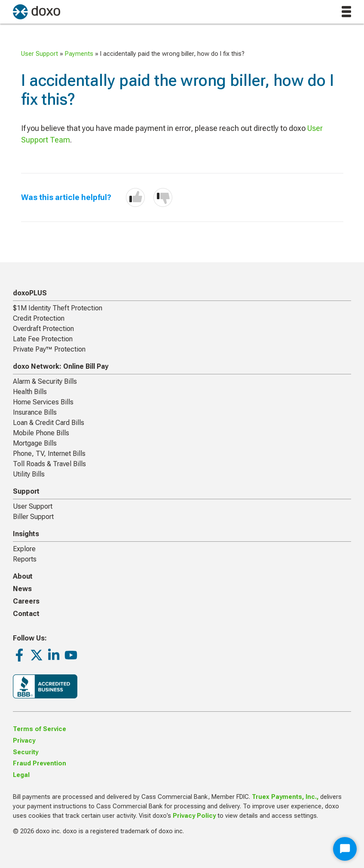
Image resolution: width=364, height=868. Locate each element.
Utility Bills (29, 474)
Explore (24, 549)
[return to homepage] (37, 12)
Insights (26, 534)
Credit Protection (39, 318)
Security (26, 752)
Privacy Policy (194, 816)
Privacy (24, 741)
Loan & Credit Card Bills (49, 423)
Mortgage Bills (35, 443)
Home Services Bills (43, 402)
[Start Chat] (345, 849)
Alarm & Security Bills (45, 381)
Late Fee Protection (43, 339)
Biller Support (33, 517)
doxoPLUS (30, 293)
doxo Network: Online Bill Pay (61, 366)
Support (26, 491)
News (22, 589)
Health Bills (30, 392)
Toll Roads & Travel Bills (49, 464)
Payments (79, 54)
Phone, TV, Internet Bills (49, 454)
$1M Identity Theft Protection (58, 308)
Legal (21, 775)
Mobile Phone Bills (41, 433)
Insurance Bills (35, 412)
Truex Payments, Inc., (285, 797)
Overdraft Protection (43, 329)
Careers (26, 601)
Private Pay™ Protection (49, 349)
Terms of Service (40, 729)
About (23, 576)
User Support (40, 54)
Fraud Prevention (40, 763)
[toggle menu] (346, 12)
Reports (25, 559)
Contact (26, 614)
